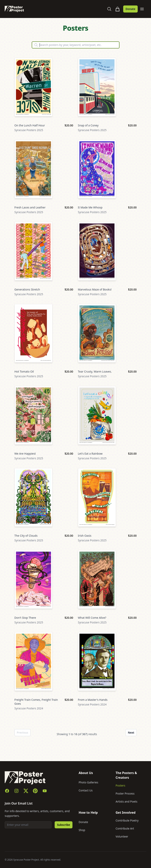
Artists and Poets (126, 801)
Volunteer (122, 836)
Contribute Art (125, 828)
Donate (130, 9)
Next (131, 733)
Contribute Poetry (127, 820)
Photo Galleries (89, 782)
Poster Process (125, 793)
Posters (120, 785)
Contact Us (86, 790)
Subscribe (63, 825)
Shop (82, 830)
